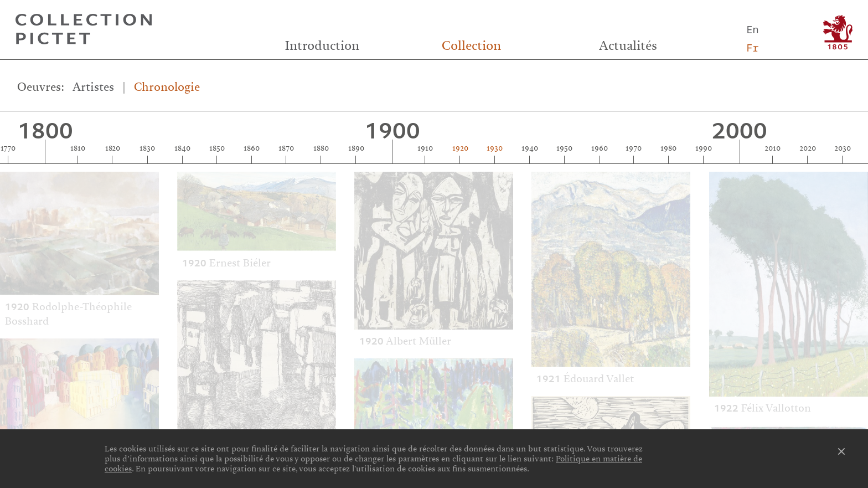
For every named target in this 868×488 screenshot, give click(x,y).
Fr (752, 47)
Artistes (93, 87)
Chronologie (167, 87)
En (752, 29)
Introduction (322, 46)
